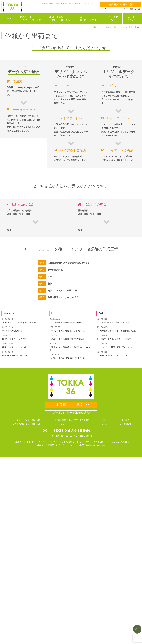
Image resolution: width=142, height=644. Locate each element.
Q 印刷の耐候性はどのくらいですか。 (113, 356)
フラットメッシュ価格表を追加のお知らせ (20, 322)
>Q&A (105, 424)
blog (53, 313)
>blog (104, 420)
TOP (9, 18)
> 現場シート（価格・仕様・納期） (28, 420)
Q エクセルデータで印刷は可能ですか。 (114, 322)
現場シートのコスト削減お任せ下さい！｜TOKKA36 (62, 445)
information (9, 313)
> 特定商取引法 (126, 424)
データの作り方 (113, 18)
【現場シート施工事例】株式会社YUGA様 (67, 339)
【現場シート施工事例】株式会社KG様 (66, 322)
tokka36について (131, 18)
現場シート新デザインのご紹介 (15, 339)
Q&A (101, 313)
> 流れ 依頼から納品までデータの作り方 (72, 420)
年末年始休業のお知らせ (12, 331)
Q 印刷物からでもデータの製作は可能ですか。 (117, 331)
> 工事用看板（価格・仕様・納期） (28, 424)
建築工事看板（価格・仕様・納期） (61, 18)
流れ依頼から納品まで (90, 18)
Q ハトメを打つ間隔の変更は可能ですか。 (115, 347)
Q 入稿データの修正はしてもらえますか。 (115, 339)
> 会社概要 (125, 420)
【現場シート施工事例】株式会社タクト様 (67, 331)
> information (61, 424)
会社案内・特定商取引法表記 (71, 413)
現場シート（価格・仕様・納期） (32, 18)
